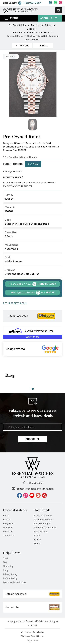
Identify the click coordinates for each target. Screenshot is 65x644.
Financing (8, 566)
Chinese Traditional (32, 636)
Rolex (37, 536)
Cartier (38, 540)
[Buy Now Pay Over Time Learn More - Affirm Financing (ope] (32, 333)
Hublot (38, 544)
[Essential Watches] (20, 10)
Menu (14, 18)
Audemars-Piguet (43, 519)
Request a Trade (13, 177)
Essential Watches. (37, 621)
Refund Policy (10, 578)
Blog (5, 570)
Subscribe (32, 439)
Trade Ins (8, 528)
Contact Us (9, 536)
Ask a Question (13, 172)
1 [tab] (33, 389)
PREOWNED (11, 57)
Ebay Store (9, 524)
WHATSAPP (32, 293)
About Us (49, 18)
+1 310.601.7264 (30, 3)
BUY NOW (33, 164)
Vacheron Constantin (45, 528)
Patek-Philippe (42, 524)
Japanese (32, 640)
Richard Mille (41, 532)
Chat (6, 558)
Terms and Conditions (14, 582)
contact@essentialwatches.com (33, 489)
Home (6, 515)
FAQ (5, 562)
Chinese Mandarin (32, 632)
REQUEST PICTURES (15, 303)
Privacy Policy (10, 574)
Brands (7, 519)
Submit (59, 10)
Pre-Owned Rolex (43, 515)
